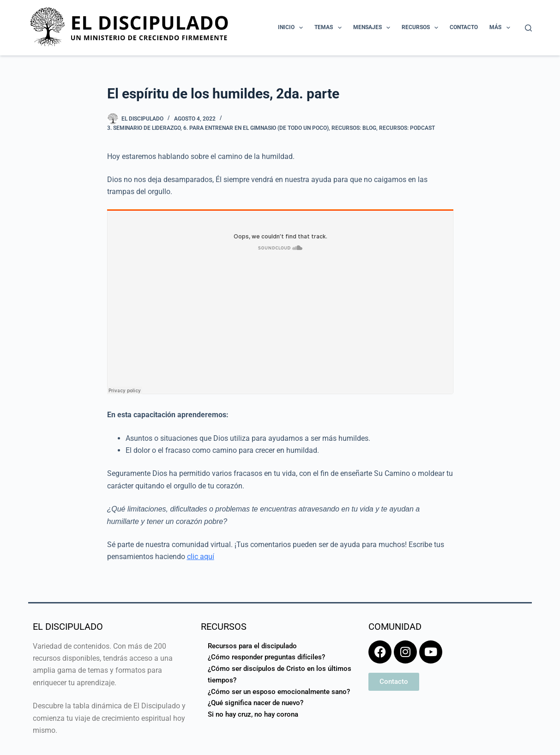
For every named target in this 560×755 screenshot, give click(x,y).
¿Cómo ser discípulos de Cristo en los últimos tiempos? (280, 674)
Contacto (464, 27)
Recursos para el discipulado (252, 646)
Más (501, 28)
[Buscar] (528, 28)
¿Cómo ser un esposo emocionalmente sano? (279, 692)
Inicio (292, 28)
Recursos (422, 28)
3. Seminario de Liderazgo (144, 128)
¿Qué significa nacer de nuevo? (256, 703)
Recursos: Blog (354, 128)
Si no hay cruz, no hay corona (253, 714)
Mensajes (373, 28)
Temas (330, 28)
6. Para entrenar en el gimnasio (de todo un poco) (256, 128)
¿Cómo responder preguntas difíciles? (266, 657)
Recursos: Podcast (407, 128)
